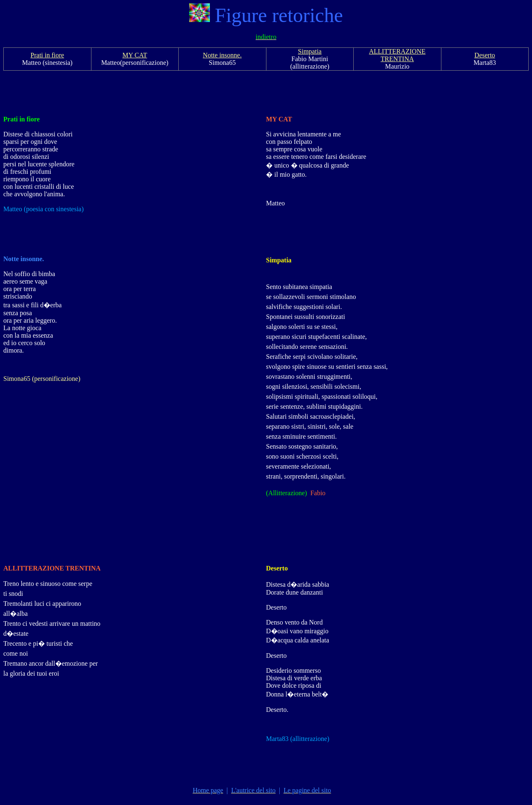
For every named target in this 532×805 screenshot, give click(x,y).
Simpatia (310, 51)
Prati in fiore (47, 55)
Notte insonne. (222, 55)
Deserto (485, 55)
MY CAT (135, 55)
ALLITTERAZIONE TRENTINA (397, 55)
